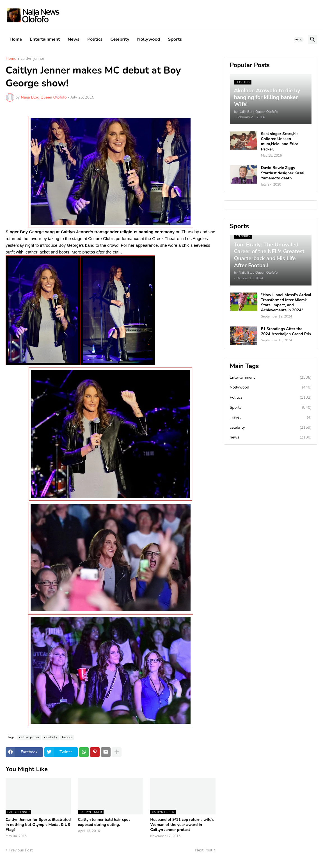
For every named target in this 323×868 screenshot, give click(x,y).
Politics (95, 39)
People (67, 737)
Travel (271, 417)
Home (16, 39)
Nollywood (149, 39)
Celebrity (120, 39)
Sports (175, 39)
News (74, 39)
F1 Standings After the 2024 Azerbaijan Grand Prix (286, 332)
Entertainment (45, 39)
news (271, 437)
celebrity (51, 737)
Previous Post (21, 850)
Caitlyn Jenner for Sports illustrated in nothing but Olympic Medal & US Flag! (38, 825)
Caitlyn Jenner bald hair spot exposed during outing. (104, 822)
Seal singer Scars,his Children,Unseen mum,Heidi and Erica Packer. (280, 142)
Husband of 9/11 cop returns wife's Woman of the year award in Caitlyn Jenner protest (182, 825)
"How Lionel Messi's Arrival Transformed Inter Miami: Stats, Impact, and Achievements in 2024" (286, 303)
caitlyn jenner (33, 59)
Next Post (204, 850)
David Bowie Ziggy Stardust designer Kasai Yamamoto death (283, 173)
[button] (299, 40)
